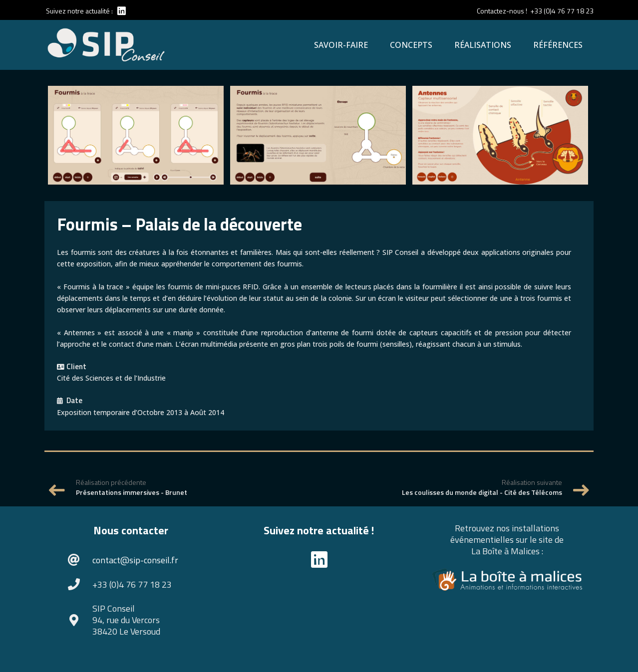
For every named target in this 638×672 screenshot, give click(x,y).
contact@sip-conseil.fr (135, 560)
